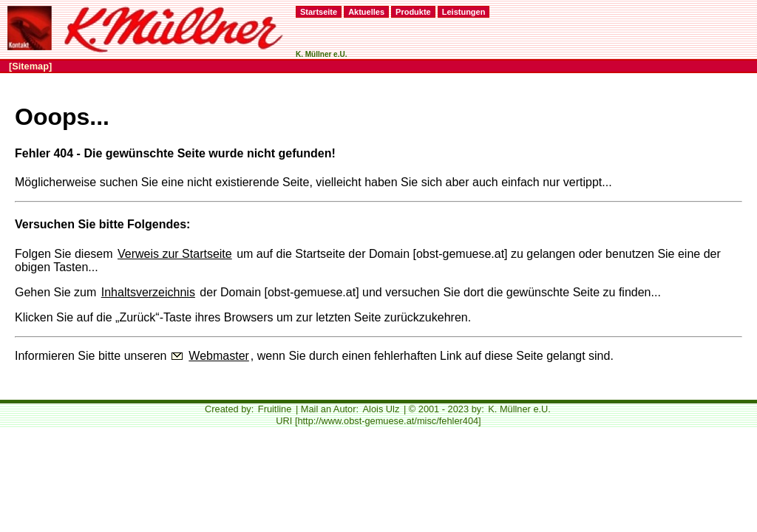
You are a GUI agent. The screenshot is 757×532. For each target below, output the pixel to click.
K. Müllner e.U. (519, 409)
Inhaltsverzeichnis (148, 292)
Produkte (413, 12)
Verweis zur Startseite (175, 254)
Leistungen (464, 12)
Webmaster (219, 356)
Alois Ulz (381, 409)
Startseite (319, 12)
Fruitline (275, 409)
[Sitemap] (30, 66)
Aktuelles (366, 12)
